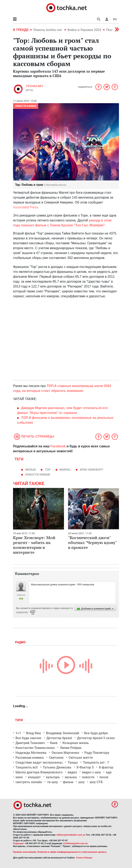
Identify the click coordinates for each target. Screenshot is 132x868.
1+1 (18, 733)
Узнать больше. (84, 858)
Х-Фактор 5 (85, 767)
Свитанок (56, 758)
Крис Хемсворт (92, 470)
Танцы (73, 762)
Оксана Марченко (65, 753)
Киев (54, 743)
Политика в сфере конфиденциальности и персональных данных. (72, 852)
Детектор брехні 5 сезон (96, 738)
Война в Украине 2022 (84, 30)
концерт (34, 777)
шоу (81, 782)
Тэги (19, 720)
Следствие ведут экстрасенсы (39, 762)
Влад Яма (34, 733)
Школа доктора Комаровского (39, 772)
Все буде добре (96, 733)
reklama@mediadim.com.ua (71, 835)
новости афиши (38, 474)
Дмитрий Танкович (30, 743)
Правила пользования (25, 852)
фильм (30, 470)
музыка (71, 777)
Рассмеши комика (30, 758)
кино (19, 777)
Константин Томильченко (35, 748)
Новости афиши (26, 106)
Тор (48, 470)
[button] (107, 19)
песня (104, 777)
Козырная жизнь (76, 743)
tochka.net (35, 86)
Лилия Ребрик (71, 748)
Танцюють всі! (27, 767)
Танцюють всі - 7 (96, 762)
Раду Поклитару (97, 753)
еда (109, 772)
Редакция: (19, 843)
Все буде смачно (28, 738)
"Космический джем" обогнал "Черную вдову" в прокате (92, 542)
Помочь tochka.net (48, 30)
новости (88, 777)
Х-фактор (106, 767)
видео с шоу (91, 772)
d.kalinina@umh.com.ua (75, 843)
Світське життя (81, 758)
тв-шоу (52, 782)
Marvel (65, 470)
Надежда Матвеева (31, 753)
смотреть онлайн (29, 782)
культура (53, 777)
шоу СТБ (96, 782)
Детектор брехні (59, 738)
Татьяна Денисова (57, 767)
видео (72, 772)
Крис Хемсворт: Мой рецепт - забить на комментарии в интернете (34, 545)
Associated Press (26, 207)
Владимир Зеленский (63, 733)
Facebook (58, 446)
